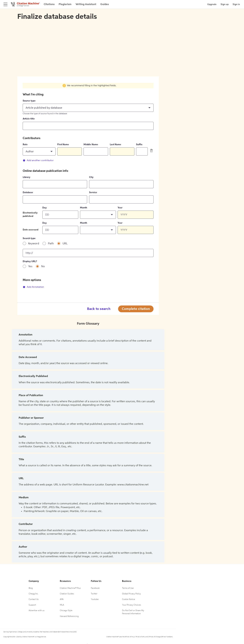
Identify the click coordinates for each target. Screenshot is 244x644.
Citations (49, 4)
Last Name (115, 145)
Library (27, 177)
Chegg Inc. (34, 594)
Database (28, 192)
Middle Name (91, 145)
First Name (63, 145)
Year (120, 208)
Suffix (139, 145)
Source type (29, 101)
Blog (31, 588)
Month (84, 208)
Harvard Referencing (69, 616)
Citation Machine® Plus (70, 588)
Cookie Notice (129, 599)
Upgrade (212, 4)
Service (93, 192)
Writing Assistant (86, 4)
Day (45, 208)
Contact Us (34, 599)
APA (62, 599)
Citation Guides (67, 594)
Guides (105, 4)
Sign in (236, 4)
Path (51, 244)
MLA (62, 605)
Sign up (225, 4)
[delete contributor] (151, 151)
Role (25, 145)
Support (32, 605)
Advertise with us (37, 611)
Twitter (94, 594)
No (43, 267)
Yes (30, 267)
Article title (29, 119)
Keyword (34, 244)
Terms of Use (128, 588)
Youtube (95, 599)
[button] (88, 108)
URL (65, 244)
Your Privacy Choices (131, 605)
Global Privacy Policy (131, 594)
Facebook (95, 588)
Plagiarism (65, 4)
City (91, 177)
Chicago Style (66, 611)
